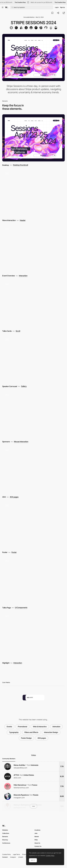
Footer (5, 552)
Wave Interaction (9, 220)
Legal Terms (16, 854)
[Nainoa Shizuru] (51, 28)
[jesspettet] (36, 28)
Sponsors (6, 442)
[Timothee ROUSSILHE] (56, 28)
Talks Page (7, 608)
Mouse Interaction (21, 442)
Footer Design (26, 738)
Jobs (36, 833)
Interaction (23, 276)
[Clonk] (31, 28)
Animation (56, 727)
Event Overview (9, 276)
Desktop (6, 165)
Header (23, 220)
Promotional (22, 727)
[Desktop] (33, 138)
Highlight (6, 663)
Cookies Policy (7, 854)
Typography (14, 732)
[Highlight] (33, 636)
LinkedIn (21, 857)
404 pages (14, 497)
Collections (6, 833)
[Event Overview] (33, 248)
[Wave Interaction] (33, 193)
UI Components (21, 608)
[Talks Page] (33, 580)
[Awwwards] (7, 7)
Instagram (13, 857)
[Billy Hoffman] (46, 28)
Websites (5, 830)
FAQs (36, 840)
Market (37, 837)
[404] (33, 470)
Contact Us (38, 846)
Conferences (6, 843)
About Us (37, 843)
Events (9, 727)
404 (4, 497)
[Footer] (33, 525)
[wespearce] (16, 28)
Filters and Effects (31, 732)
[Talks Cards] (33, 304)
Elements (5, 837)
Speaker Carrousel (10, 386)
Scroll (18, 331)
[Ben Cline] (26, 28)
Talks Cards (7, 331)
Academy (37, 830)
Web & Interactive (40, 727)
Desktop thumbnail (21, 165)
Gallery (24, 386)
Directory (5, 840)
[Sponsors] (33, 415)
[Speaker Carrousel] (33, 359)
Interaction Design (51, 732)
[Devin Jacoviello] (41, 28)
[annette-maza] (21, 28)
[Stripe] (11, 28)
